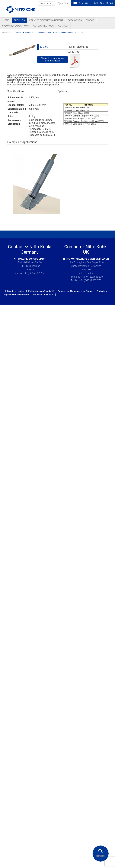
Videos (90, 20)
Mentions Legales (16, 291)
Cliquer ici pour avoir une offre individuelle (52, 60)
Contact (63, 26)
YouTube (84, 3)
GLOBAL (65, 3)
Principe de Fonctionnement (46, 20)
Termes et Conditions (43, 295)
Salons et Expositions (15, 26)
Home (6, 20)
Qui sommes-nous (44, 26)
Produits (19, 20)
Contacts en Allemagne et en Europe (75, 291)
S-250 (44, 47)
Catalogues (75, 20)
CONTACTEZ (106, 3)
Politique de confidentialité (41, 291)
